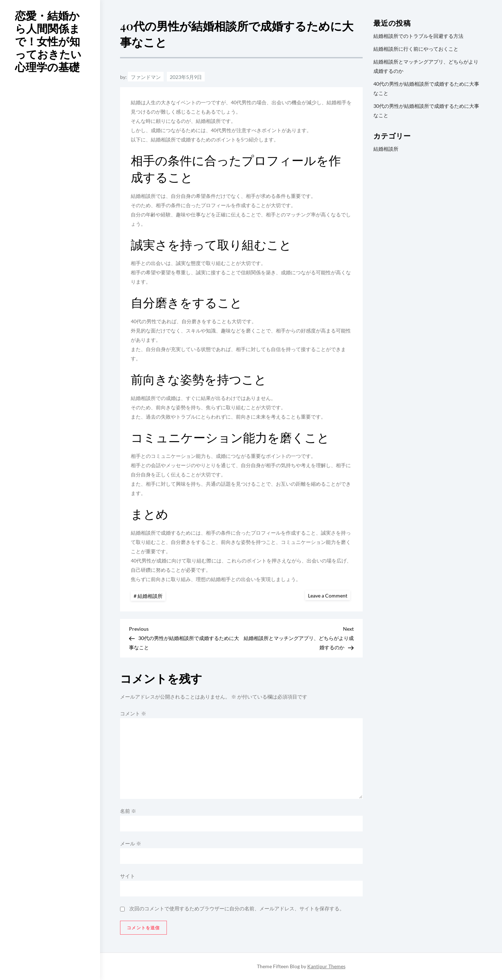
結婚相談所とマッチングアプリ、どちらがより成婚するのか (426, 66)
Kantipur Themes (326, 966)
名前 (128, 811)
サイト (128, 876)
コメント (133, 713)
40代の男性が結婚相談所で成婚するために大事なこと (426, 88)
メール (131, 843)
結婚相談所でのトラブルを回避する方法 (418, 36)
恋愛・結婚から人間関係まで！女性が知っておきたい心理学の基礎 (48, 41)
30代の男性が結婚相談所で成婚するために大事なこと (426, 111)
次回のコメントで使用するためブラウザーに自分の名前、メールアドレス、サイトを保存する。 (237, 908)
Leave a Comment (329, 595)
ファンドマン (146, 77)
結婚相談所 (150, 596)
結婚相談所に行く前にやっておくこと (416, 49)
